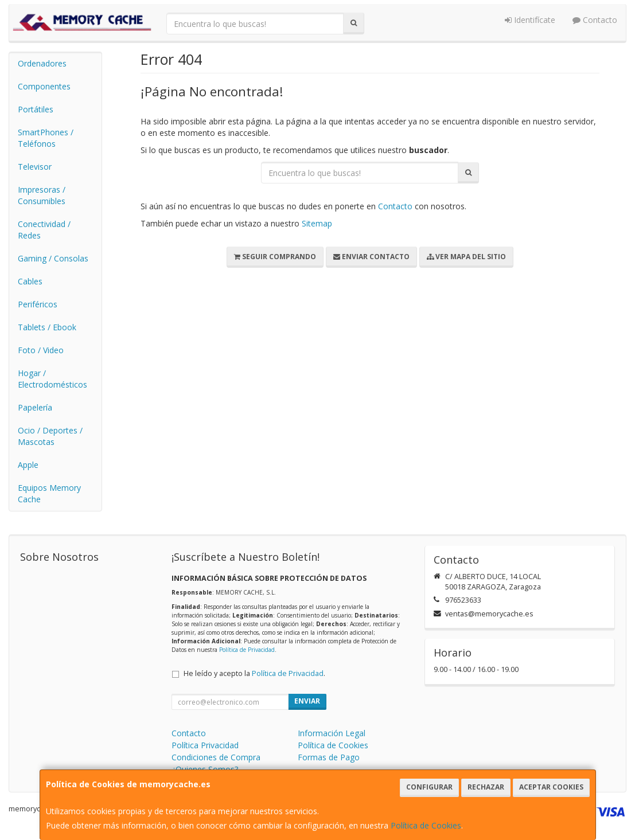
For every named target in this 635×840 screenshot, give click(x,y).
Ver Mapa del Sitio (466, 257)
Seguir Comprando (275, 257)
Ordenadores (42, 63)
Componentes (44, 86)
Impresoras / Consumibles (42, 195)
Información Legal (332, 733)
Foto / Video (41, 350)
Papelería (35, 407)
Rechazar (486, 787)
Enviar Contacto (371, 257)
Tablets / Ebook (47, 327)
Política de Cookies (426, 825)
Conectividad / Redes (44, 230)
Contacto (595, 20)
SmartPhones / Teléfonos (46, 138)
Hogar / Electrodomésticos (52, 379)
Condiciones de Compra (216, 757)
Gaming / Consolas (53, 258)
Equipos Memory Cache (49, 493)
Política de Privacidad (247, 650)
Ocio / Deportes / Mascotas (50, 436)
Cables (30, 281)
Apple (28, 465)
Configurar (429, 787)
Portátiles (36, 109)
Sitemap (317, 223)
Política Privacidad (205, 745)
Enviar (307, 701)
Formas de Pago (329, 757)
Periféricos (38, 304)
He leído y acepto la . (254, 673)
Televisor (35, 167)
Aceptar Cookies (551, 787)
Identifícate (530, 20)
